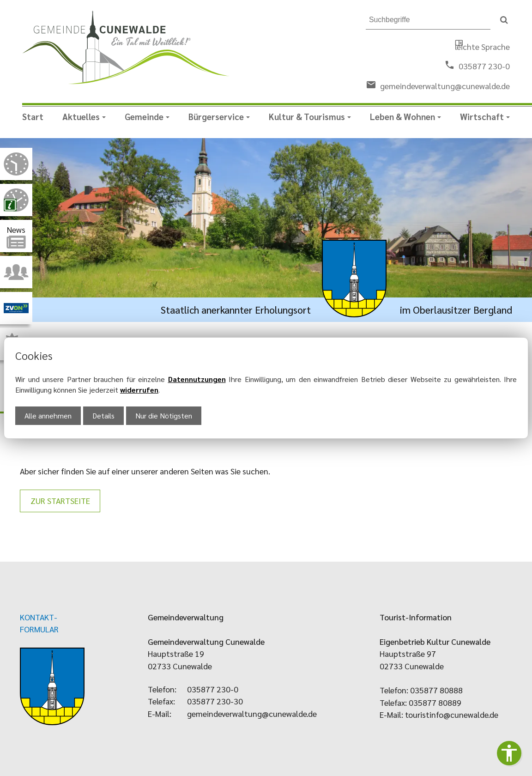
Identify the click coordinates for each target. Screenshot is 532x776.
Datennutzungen (197, 379)
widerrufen (139, 390)
